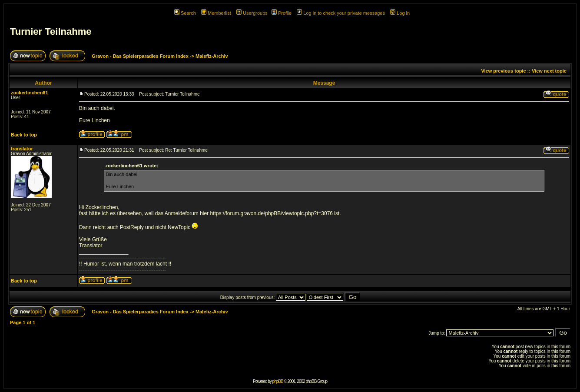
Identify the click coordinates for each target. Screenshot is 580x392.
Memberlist (216, 13)
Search (185, 13)
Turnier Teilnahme (51, 32)
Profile (282, 13)
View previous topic (503, 71)
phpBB (278, 381)
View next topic (549, 71)
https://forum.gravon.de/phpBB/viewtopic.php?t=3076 (272, 213)
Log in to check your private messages (341, 13)
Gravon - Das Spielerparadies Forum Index (140, 56)
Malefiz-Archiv (212, 56)
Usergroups (252, 13)
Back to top (24, 135)
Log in (400, 13)
